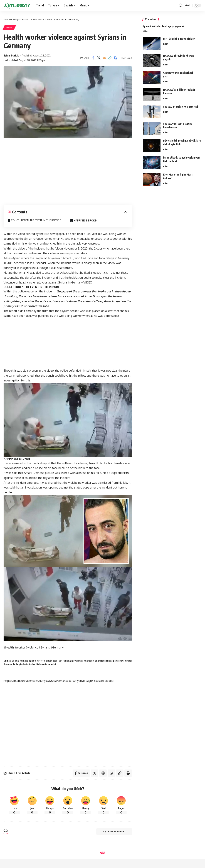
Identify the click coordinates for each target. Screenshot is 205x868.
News (9, 27)
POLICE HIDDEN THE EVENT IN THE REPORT (36, 220)
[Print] (115, 58)
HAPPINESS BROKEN (86, 220)
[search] (181, 5)
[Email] (104, 58)
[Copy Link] (110, 58)
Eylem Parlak (11, 55)
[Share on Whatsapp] (111, 773)
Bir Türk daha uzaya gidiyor (179, 39)
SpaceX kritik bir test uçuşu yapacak (163, 26)
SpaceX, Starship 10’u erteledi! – (182, 107)
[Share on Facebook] (93, 58)
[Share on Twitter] (99, 58)
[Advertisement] (68, 171)
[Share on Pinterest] (103, 773)
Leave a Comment (114, 832)
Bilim (145, 31)
